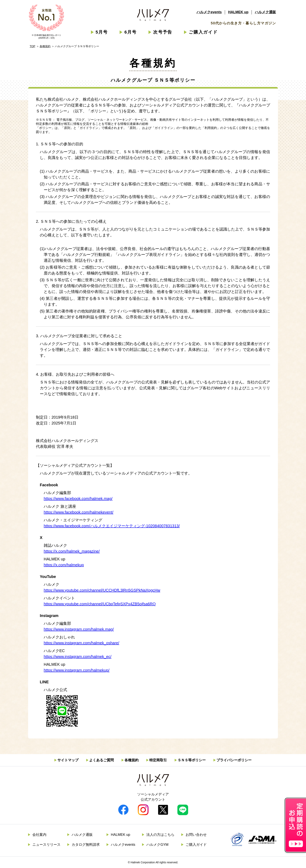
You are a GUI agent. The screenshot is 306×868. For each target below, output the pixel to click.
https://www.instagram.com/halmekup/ (77, 670)
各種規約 (45, 46)
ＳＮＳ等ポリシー (192, 760)
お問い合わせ (196, 835)
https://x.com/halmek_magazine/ (72, 551)
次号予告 (163, 32)
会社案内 (39, 835)
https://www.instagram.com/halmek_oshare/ (81, 643)
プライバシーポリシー (234, 760)
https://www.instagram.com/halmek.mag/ (79, 629)
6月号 (130, 32)
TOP (32, 46)
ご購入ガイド (203, 32)
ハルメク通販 (265, 12)
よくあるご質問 (101, 760)
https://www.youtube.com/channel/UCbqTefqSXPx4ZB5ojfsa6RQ (100, 604)
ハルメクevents (209, 12)
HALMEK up (238, 12)
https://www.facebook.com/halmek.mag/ (78, 499)
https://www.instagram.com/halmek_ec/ (78, 657)
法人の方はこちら (160, 835)
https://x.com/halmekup (64, 565)
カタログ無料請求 (86, 845)
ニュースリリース (46, 845)
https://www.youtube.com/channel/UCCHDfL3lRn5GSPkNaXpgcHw (102, 590)
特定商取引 (158, 760)
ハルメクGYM (157, 845)
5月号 (102, 32)
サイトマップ (68, 760)
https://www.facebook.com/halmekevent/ (79, 512)
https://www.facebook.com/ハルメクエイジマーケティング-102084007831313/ (112, 526)
